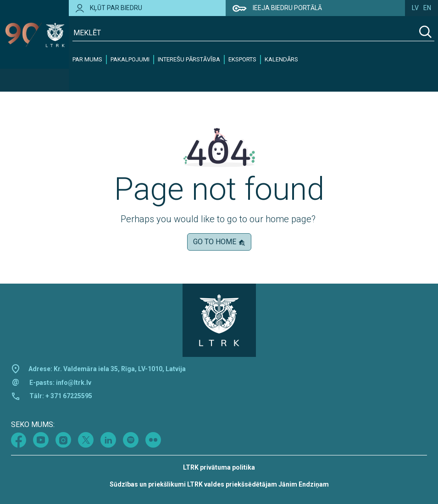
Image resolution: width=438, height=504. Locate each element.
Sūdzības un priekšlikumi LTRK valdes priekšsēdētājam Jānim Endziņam (219, 484)
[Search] (425, 33)
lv (415, 8)
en (427, 8)
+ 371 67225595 (69, 396)
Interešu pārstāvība (189, 59)
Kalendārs (281, 59)
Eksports (242, 59)
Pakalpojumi (130, 59)
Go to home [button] (219, 242)
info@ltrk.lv (74, 383)
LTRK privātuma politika (219, 467)
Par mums (87, 59)
